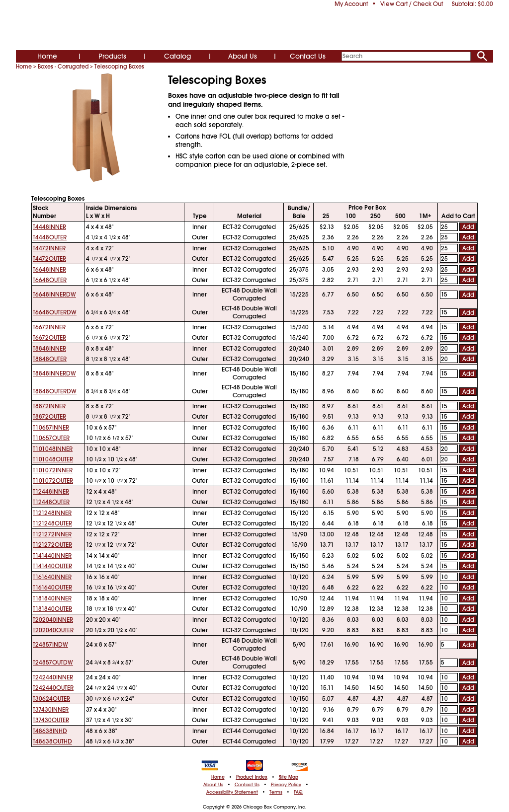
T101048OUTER (53, 459)
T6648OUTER (50, 280)
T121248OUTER (52, 523)
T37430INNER (51, 710)
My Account (351, 4)
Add (468, 227)
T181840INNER (52, 598)
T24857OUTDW (53, 663)
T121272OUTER (52, 545)
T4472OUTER (49, 259)
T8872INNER (49, 406)
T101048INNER (53, 449)
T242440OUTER (53, 688)
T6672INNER (49, 327)
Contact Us (308, 56)
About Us (243, 56)
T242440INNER (53, 677)
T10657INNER (51, 428)
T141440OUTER (52, 566)
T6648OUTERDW (55, 312)
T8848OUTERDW (55, 391)
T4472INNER (49, 248)
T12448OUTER (51, 502)
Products (112, 56)
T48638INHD (50, 731)
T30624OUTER (51, 699)
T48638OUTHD (52, 741)
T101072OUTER (53, 481)
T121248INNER (52, 513)
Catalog (177, 56)
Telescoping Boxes (119, 67)
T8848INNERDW (54, 373)
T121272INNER (52, 534)
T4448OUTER (50, 237)
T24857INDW (50, 645)
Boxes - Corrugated (63, 67)
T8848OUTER (50, 359)
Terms (276, 792)
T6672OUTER (49, 338)
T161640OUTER (52, 588)
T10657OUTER (51, 438)
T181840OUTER (52, 609)
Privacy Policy (286, 785)
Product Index (252, 777)
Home (47, 56)
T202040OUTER (53, 630)
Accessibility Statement (232, 792)
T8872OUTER (49, 417)
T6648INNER (49, 270)
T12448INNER (51, 492)
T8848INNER (49, 349)
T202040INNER (53, 620)
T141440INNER (52, 556)
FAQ (298, 792)
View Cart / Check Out (412, 4)
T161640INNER (52, 577)
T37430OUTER (51, 720)
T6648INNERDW (54, 295)
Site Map (289, 777)
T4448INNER (49, 227)
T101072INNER (53, 470)
